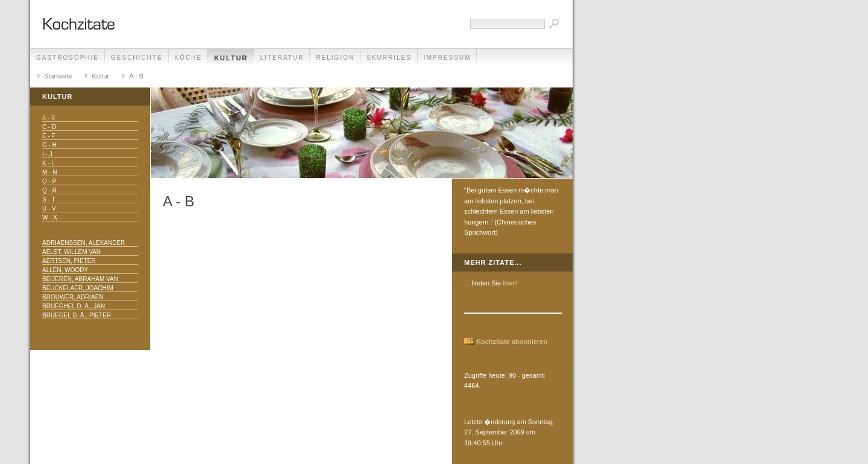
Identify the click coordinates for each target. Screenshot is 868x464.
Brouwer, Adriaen (73, 297)
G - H (49, 145)
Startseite (58, 76)
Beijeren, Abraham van (80, 279)
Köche (189, 58)
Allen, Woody (65, 270)
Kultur (231, 58)
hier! (510, 283)
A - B (136, 76)
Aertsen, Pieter (69, 261)
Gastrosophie (68, 58)
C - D (49, 127)
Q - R (49, 190)
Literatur (282, 58)
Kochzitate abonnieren (512, 342)
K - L (49, 163)
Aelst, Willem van (71, 252)
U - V (49, 208)
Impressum (448, 58)
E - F (49, 136)
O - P (49, 181)
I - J (47, 154)
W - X (50, 218)
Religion (335, 58)
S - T (49, 199)
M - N (49, 172)
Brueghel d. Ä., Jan (74, 306)
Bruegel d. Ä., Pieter (77, 315)
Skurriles (389, 58)
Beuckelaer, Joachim (78, 288)
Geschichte (137, 58)
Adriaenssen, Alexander (83, 243)
